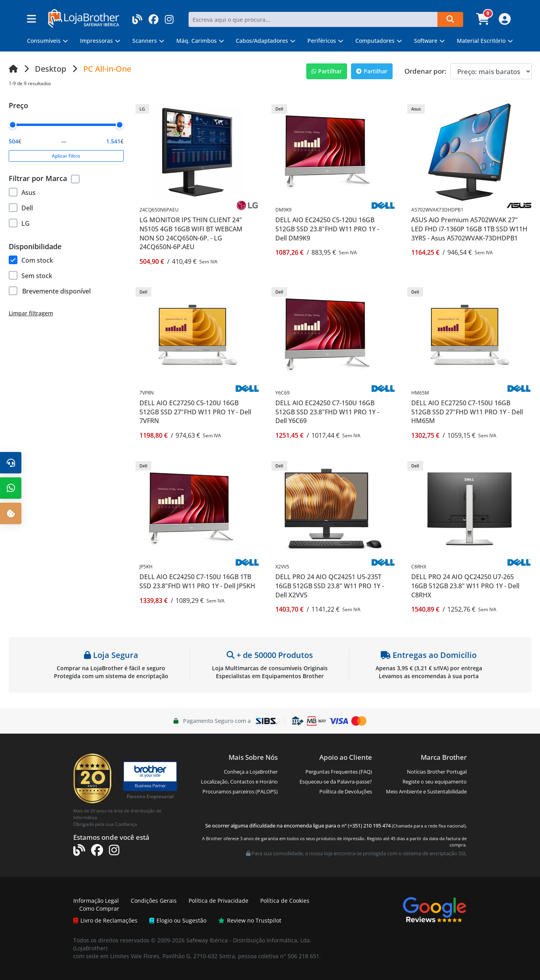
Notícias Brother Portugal (437, 772)
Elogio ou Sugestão (178, 920)
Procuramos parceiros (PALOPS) (240, 791)
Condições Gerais (154, 901)
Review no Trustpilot (250, 920)
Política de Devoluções (346, 791)
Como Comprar (99, 909)
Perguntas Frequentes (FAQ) (339, 772)
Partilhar (327, 71)
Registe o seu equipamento (435, 782)
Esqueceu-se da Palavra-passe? (336, 782)
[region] (66, 207)
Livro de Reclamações (105, 920)
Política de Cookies (285, 901)
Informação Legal (96, 901)
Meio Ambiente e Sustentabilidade (426, 791)
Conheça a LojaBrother (251, 772)
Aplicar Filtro (66, 156)
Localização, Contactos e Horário (239, 782)
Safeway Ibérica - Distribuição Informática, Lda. (249, 940)
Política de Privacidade (218, 901)
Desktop (51, 69)
